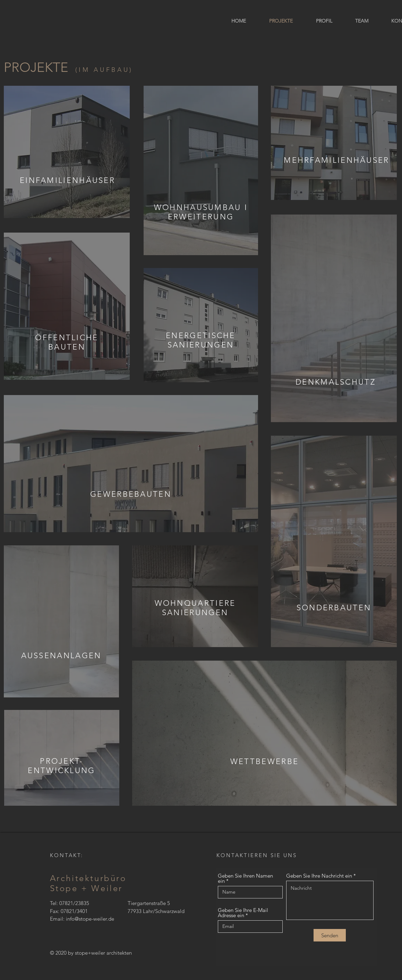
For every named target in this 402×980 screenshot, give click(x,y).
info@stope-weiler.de (90, 919)
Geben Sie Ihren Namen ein (245, 878)
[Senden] (330, 935)
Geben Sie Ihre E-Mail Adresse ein (243, 913)
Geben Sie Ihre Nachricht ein (319, 876)
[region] (67, 152)
